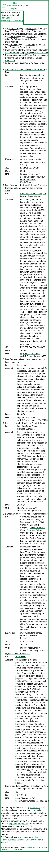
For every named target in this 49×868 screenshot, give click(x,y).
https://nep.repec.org (18, 824)
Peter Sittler (39, 63)
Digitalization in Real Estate (18, 63)
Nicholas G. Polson (39, 53)
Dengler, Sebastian (22, 31)
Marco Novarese (9, 829)
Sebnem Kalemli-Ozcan (25, 39)
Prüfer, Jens (37, 31)
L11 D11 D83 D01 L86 (30, 168)
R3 (17, 792)
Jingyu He (25, 53)
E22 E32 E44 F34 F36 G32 (33, 347)
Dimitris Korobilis (27, 58)
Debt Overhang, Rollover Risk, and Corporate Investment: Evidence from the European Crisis (26, 37)
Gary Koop (13, 58)
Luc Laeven (42, 39)
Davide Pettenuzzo (38, 538)
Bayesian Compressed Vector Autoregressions (26, 55)
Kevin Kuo (28, 47)
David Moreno (12, 42)
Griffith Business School (12, 840)
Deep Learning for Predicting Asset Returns (25, 50)
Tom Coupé (6, 18)
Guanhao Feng (12, 53)
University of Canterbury (12, 21)
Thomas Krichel (32, 847)
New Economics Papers (12, 6)
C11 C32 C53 (26, 641)
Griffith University (34, 840)
